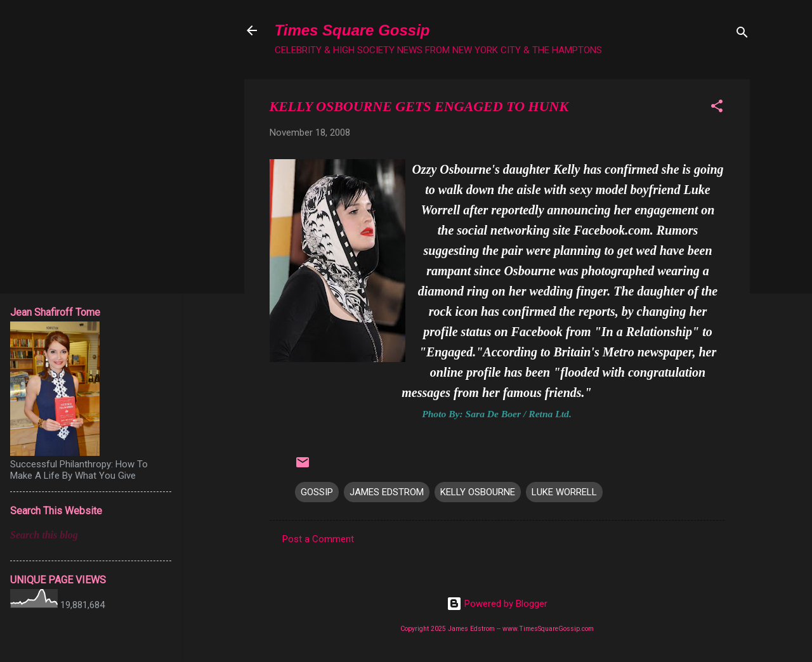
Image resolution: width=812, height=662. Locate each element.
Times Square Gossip (352, 30)
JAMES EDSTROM (387, 492)
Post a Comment (318, 539)
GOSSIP (317, 492)
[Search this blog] (91, 535)
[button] (717, 108)
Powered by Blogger (497, 604)
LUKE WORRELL (564, 492)
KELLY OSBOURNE (478, 492)
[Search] (742, 35)
